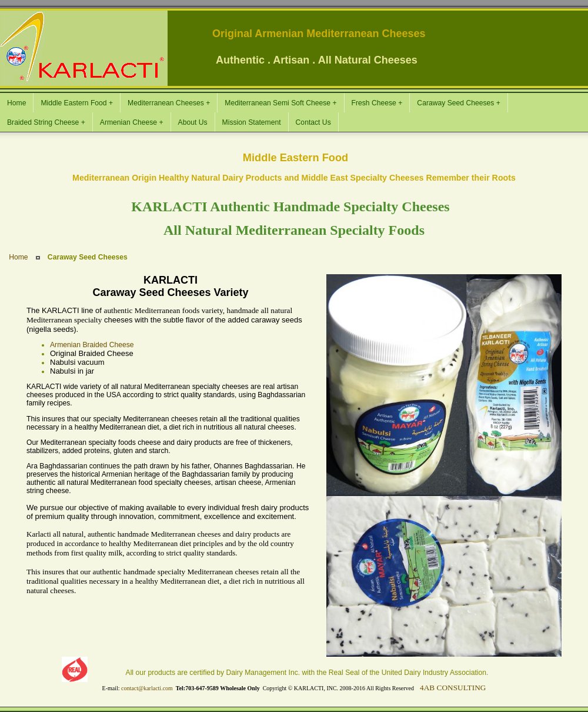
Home (18, 257)
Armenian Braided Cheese (92, 345)
